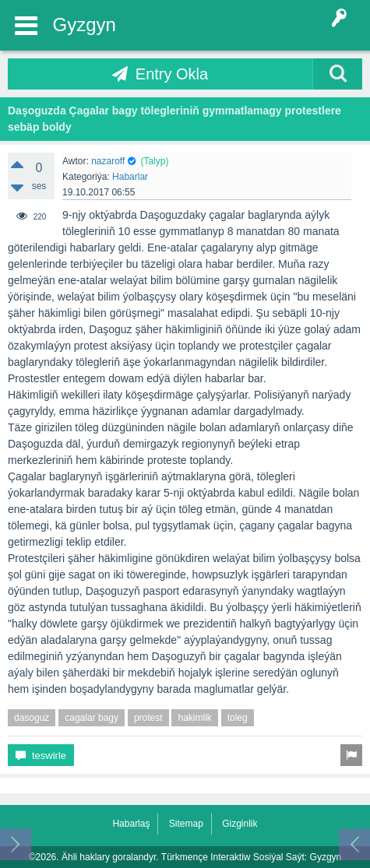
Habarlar (130, 177)
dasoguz (32, 718)
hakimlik (194, 718)
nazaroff (108, 161)
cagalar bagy (92, 718)
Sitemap (186, 824)
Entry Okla (172, 74)
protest (148, 718)
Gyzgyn (85, 25)
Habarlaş (131, 824)
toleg (238, 718)
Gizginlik (240, 824)
